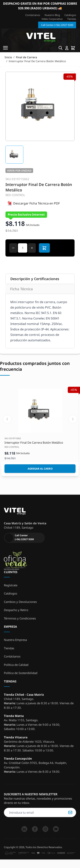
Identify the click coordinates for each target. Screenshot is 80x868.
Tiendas (72, 19)
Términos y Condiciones (20, 618)
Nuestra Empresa (15, 640)
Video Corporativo (52, 19)
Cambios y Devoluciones (20, 602)
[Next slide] (73, 419)
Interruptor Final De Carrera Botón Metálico (34, 442)
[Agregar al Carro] (40, 469)
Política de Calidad (16, 665)
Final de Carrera (26, 57)
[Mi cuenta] (67, 48)
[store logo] (41, 38)
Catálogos (70, 15)
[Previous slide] (7, 419)
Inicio (8, 57)
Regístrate (11, 585)
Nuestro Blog (52, 15)
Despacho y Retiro (16, 610)
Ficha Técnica (22, 289)
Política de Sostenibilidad (21, 673)
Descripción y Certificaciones (35, 279)
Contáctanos (33, 15)
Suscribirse (70, 812)
